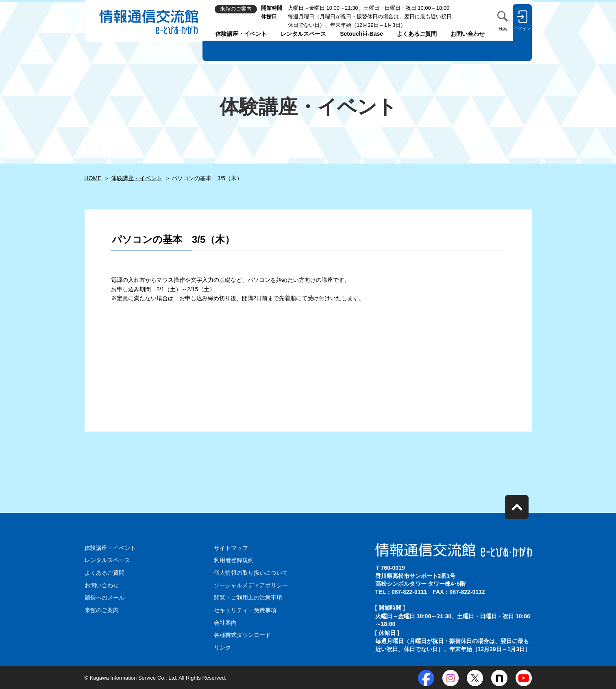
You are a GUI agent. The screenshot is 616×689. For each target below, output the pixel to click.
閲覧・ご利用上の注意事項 (248, 597)
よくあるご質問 (417, 34)
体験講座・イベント (241, 34)
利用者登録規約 (234, 560)
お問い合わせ (468, 34)
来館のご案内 (102, 610)
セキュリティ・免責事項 (245, 610)
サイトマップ (231, 548)
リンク (222, 647)
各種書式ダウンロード (242, 634)
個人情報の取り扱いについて (251, 573)
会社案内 (225, 622)
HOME (93, 178)
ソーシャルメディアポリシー (251, 585)
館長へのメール (104, 597)
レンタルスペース (303, 34)
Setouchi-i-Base (361, 34)
